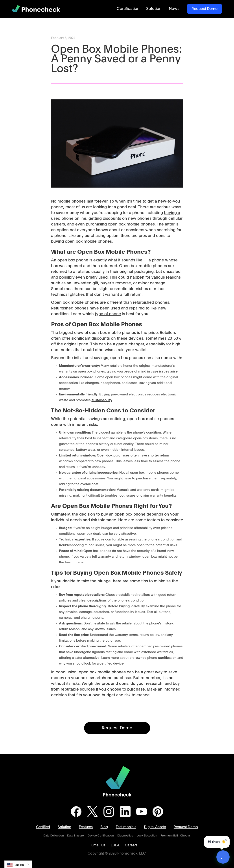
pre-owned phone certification (153, 658)
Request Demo (205, 9)
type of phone (108, 314)
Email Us (98, 845)
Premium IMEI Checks (176, 836)
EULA (115, 845)
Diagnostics (125, 836)
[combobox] (18, 864)
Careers (131, 845)
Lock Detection (147, 836)
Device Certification (101, 836)
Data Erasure (76, 836)
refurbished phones (151, 303)
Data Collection (54, 836)
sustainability (102, 400)
